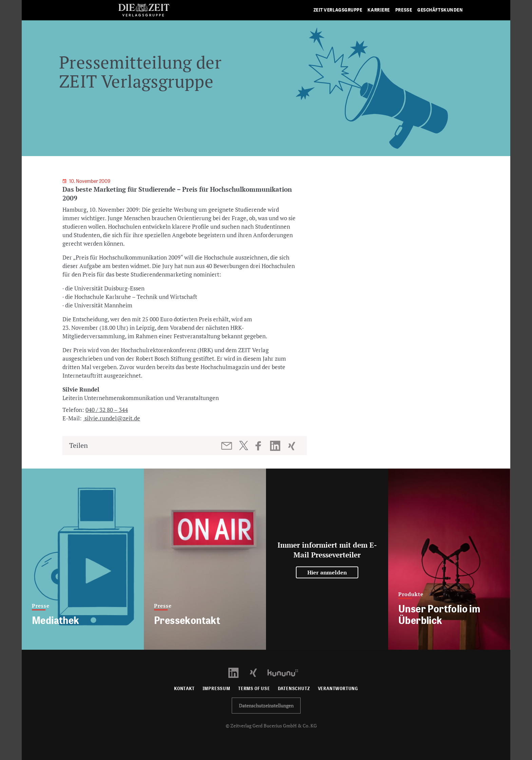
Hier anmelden (327, 572)
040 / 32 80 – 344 (107, 410)
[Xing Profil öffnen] (257, 672)
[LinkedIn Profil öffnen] (237, 672)
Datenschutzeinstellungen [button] (266, 706)
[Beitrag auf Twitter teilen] (243, 445)
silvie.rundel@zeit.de (112, 418)
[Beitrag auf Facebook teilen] (261, 446)
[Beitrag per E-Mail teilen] (227, 446)
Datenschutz (294, 689)
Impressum (216, 689)
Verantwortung (338, 689)
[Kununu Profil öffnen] (286, 672)
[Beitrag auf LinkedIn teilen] (276, 446)
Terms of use (254, 689)
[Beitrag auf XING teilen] (292, 446)
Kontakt (184, 689)
